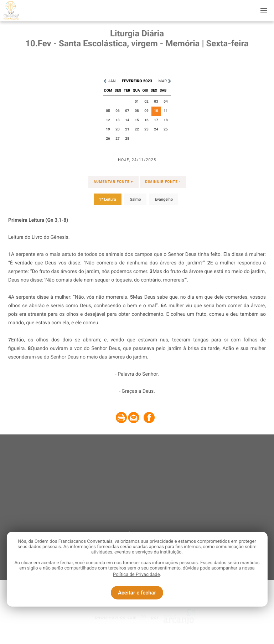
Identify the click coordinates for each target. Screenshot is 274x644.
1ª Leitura (108, 199)
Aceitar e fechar (137, 593)
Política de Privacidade (136, 575)
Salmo (135, 199)
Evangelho (164, 199)
